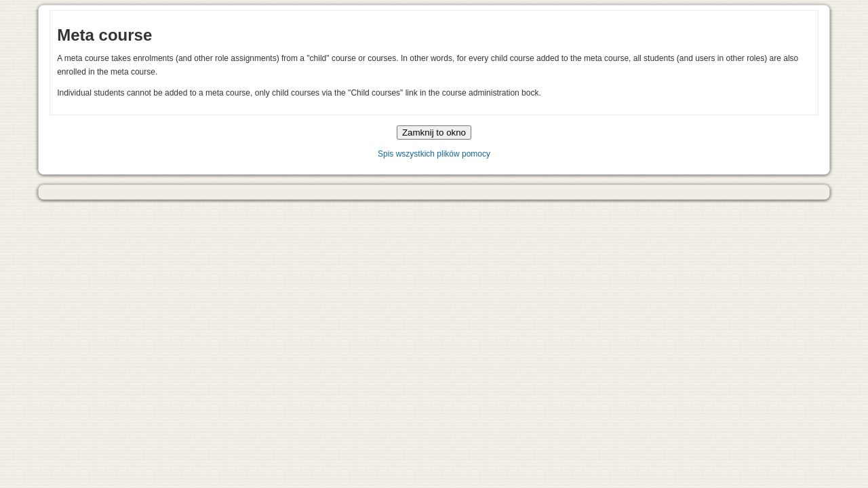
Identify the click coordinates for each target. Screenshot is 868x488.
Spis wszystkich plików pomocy (434, 154)
